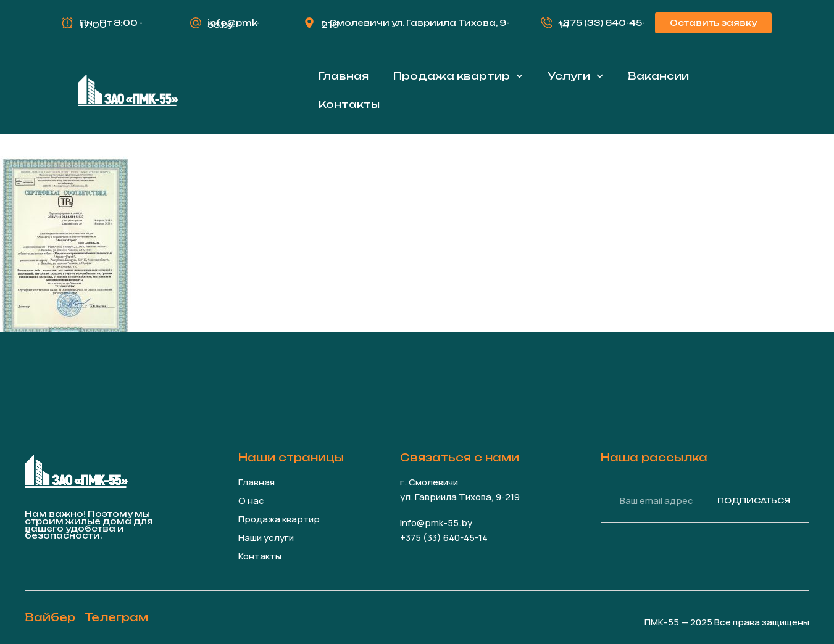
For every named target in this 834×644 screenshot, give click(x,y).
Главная (344, 76)
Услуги (575, 76)
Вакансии (658, 76)
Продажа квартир (458, 76)
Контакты (349, 104)
